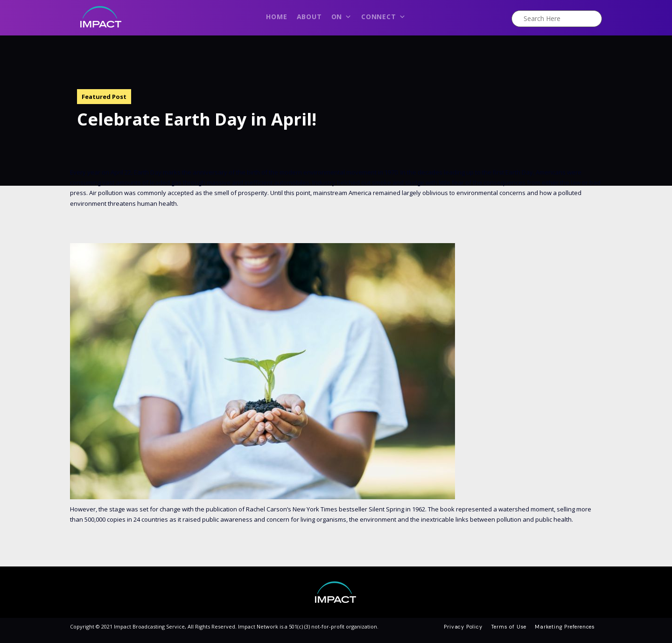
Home (276, 17)
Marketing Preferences (565, 627)
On (342, 19)
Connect (383, 19)
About (309, 17)
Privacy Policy (463, 627)
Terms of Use (509, 627)
